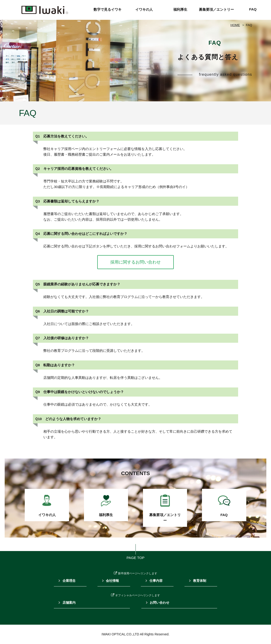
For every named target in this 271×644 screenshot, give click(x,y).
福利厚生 (180, 9)
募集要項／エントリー (216, 9)
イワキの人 (144, 9)
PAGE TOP (136, 558)
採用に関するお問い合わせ (135, 262)
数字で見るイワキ (108, 9)
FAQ (253, 9)
